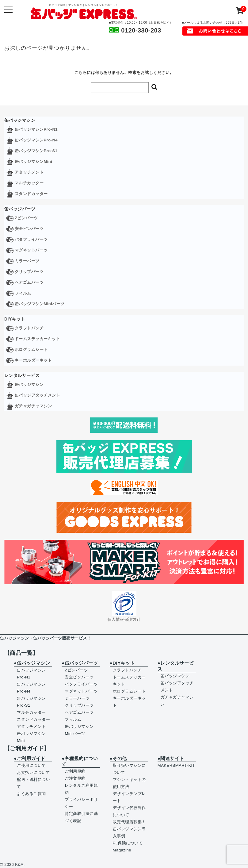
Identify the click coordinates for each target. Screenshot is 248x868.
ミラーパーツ (27, 261)
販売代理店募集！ (129, 822)
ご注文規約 (75, 778)
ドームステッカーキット (38, 339)
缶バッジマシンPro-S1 (36, 151)
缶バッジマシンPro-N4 (36, 140)
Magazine (122, 850)
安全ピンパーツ (29, 229)
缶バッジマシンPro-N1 (36, 129)
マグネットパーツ (31, 250)
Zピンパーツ (26, 218)
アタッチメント (29, 172)
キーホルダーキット (33, 360)
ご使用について (31, 765)
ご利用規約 (75, 771)
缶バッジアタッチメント (38, 395)
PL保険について (128, 843)
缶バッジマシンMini (34, 161)
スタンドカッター (31, 194)
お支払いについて (33, 772)
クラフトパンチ (29, 328)
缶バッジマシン (29, 384)
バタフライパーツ (31, 239)
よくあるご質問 (31, 794)
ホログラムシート (31, 350)
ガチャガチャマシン (33, 406)
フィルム (23, 293)
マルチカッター (29, 183)
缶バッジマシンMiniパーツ (40, 304)
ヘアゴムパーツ (29, 282)
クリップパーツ (29, 272)
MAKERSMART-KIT (176, 765)
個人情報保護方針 (124, 619)
